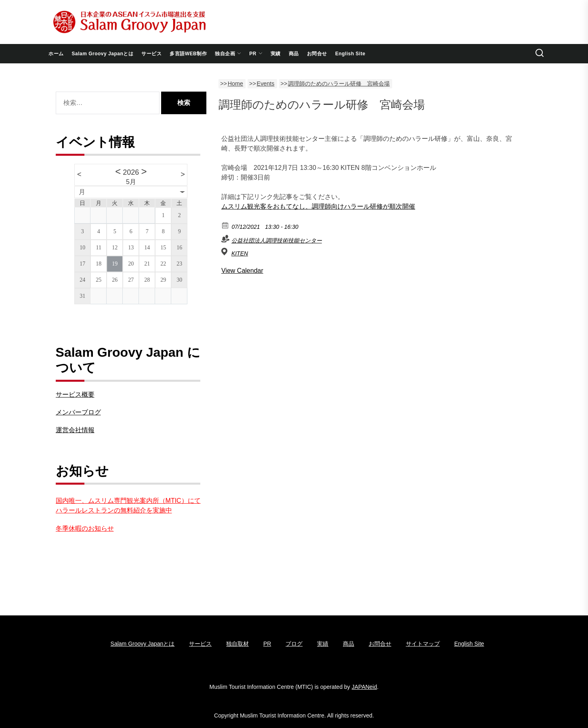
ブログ (294, 644)
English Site (350, 54)
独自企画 (228, 54)
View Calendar (242, 271)
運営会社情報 (75, 430)
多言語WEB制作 (188, 54)
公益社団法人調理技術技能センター (277, 241)
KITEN (240, 253)
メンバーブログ (78, 412)
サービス (151, 54)
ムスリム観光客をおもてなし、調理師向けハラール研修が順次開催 (318, 206)
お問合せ (317, 54)
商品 (294, 54)
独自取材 (237, 644)
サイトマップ (423, 644)
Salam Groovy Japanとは (103, 54)
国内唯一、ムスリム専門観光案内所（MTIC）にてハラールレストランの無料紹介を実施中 (128, 505)
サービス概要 (75, 394)
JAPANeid (364, 687)
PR (256, 54)
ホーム (56, 54)
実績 (276, 54)
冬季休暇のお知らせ (85, 528)
